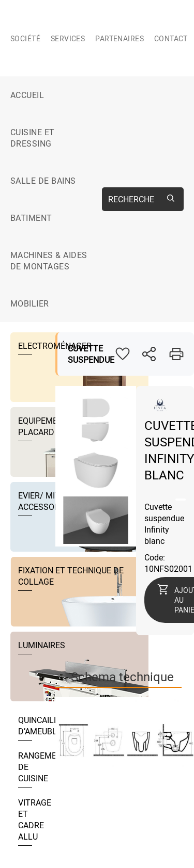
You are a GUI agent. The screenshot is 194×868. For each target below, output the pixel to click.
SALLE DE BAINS (43, 181)
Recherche (131, 199)
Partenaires (120, 38)
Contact (171, 38)
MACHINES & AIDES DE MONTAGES (49, 261)
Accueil (27, 95)
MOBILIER (30, 303)
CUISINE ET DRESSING (33, 138)
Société (25, 38)
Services (68, 38)
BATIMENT (31, 218)
